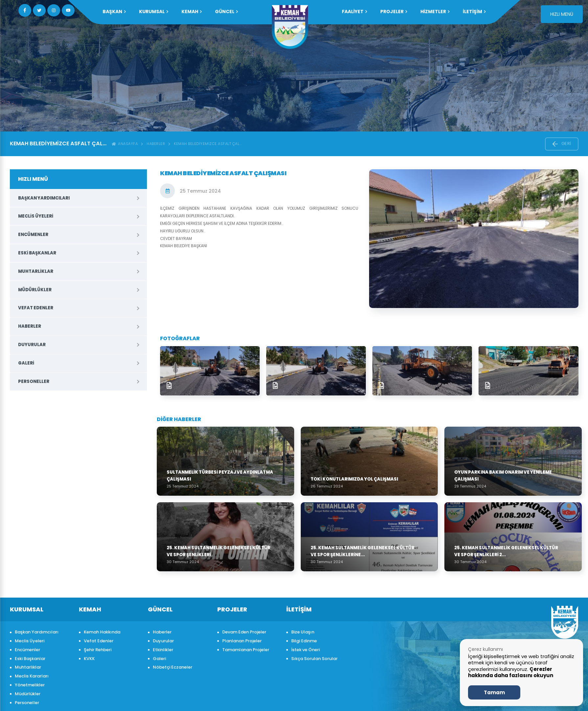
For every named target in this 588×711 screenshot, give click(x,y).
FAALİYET (354, 12)
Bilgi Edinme (304, 641)
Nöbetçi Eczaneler (173, 667)
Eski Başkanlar (37, 253)
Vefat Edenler (36, 308)
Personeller (34, 381)
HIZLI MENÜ (562, 14)
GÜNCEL (226, 12)
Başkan (114, 12)
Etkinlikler (163, 650)
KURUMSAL (154, 12)
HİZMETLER (435, 12)
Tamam (494, 692)
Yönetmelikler (30, 685)
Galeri (26, 363)
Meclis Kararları (32, 676)
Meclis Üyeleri (36, 216)
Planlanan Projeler (242, 641)
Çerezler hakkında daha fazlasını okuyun (511, 672)
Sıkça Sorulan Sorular (314, 659)
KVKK (89, 659)
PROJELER (394, 12)
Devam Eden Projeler (244, 632)
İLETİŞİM (474, 12)
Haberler (156, 144)
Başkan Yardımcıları (44, 198)
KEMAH (192, 12)
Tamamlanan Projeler (246, 650)
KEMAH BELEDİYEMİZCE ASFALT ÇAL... (208, 144)
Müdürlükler (35, 290)
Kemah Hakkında (102, 632)
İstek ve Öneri (306, 650)
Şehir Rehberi (98, 650)
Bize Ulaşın (303, 632)
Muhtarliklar (36, 271)
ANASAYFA (125, 144)
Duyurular (32, 345)
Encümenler (33, 235)
